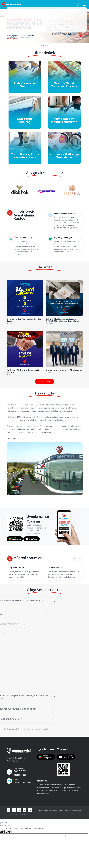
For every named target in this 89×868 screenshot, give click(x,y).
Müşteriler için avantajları (64, 214)
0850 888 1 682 (20, 775)
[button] (41, 45)
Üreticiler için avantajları (25, 238)
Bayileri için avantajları (63, 238)
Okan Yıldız (7, 568)
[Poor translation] (8, 832)
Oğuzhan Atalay (49, 568)
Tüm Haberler (44, 382)
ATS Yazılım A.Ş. (22, 815)
